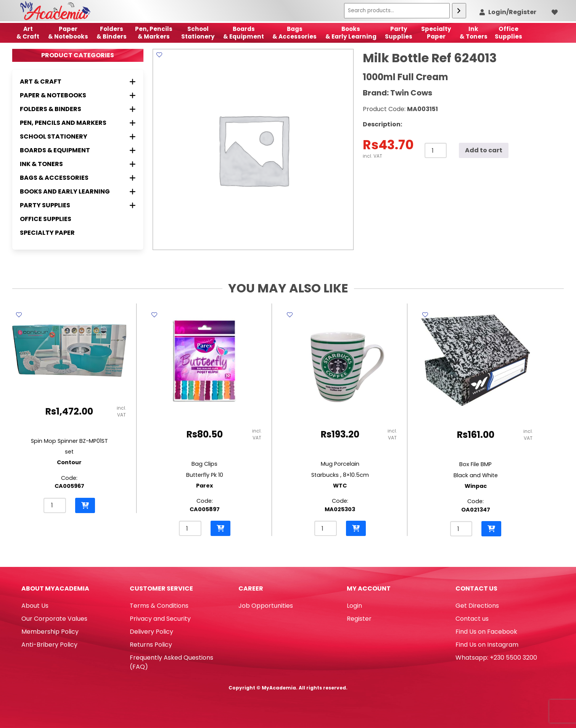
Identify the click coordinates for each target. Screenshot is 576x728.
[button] (85, 505)
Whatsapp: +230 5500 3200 (496, 658)
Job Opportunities (266, 606)
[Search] (459, 11)
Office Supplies (46, 219)
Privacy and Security (160, 619)
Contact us (472, 619)
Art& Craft (28, 33)
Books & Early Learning (351, 33)
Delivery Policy (151, 632)
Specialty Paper (47, 233)
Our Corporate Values (54, 619)
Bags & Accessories (294, 33)
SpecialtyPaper (436, 33)
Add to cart (484, 150)
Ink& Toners (474, 33)
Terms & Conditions (159, 606)
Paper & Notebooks (68, 33)
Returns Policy (151, 645)
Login (354, 606)
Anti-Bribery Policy (49, 645)
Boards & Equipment (244, 33)
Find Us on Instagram (487, 645)
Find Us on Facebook (486, 632)
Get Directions (477, 606)
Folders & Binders (112, 33)
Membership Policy (50, 632)
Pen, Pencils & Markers (154, 33)
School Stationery (198, 33)
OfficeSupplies (508, 33)
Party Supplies (399, 33)
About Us (35, 606)
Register (359, 619)
